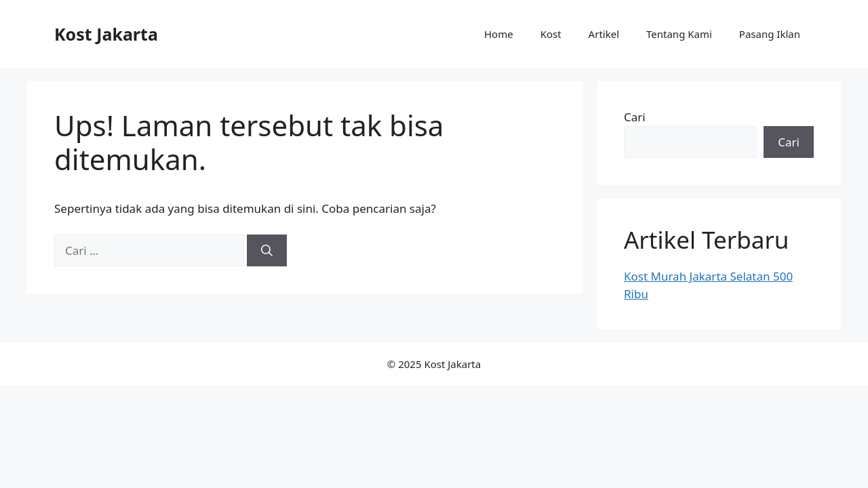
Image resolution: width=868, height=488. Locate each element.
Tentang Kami (679, 34)
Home (499, 34)
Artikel (604, 34)
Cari (635, 117)
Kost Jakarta (106, 34)
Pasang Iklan (770, 34)
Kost (551, 34)
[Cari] (267, 251)
